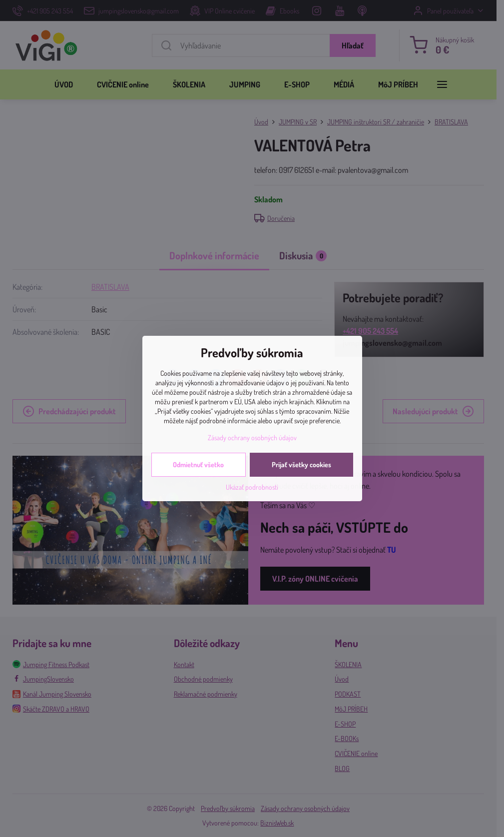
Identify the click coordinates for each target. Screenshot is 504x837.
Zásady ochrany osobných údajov (252, 437)
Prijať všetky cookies (301, 464)
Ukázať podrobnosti (252, 487)
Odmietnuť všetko (198, 464)
